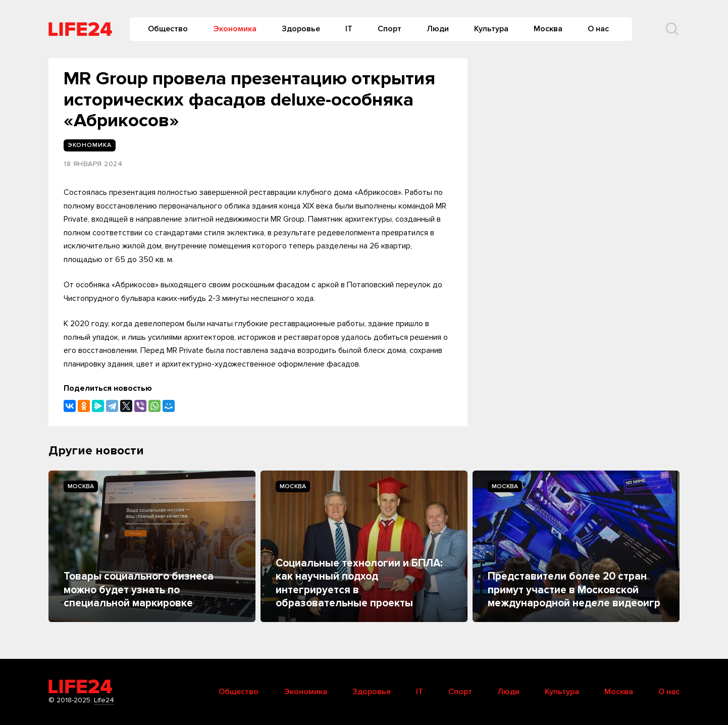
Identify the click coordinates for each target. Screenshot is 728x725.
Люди (438, 29)
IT (349, 29)
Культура (491, 29)
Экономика (235, 29)
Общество (168, 29)
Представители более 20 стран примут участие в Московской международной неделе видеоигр (574, 590)
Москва (548, 29)
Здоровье (301, 29)
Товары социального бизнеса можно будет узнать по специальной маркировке (139, 590)
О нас (598, 29)
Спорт (389, 29)
